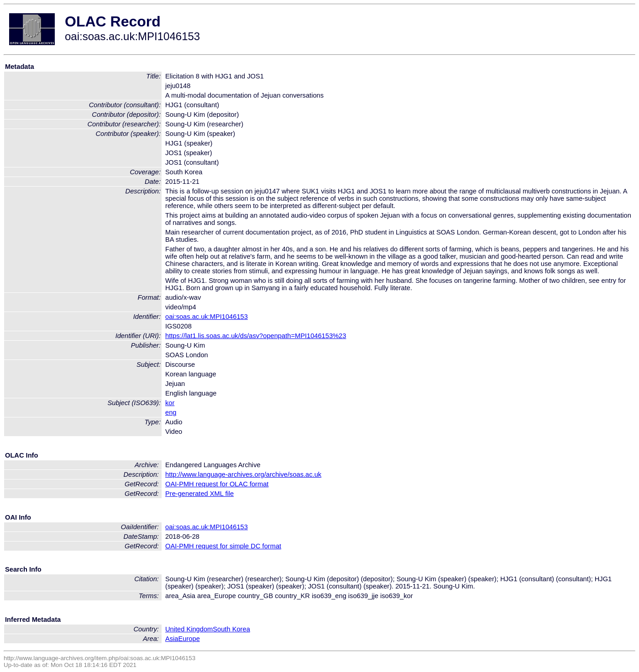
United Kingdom (189, 629)
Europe (189, 639)
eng (171, 412)
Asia (172, 639)
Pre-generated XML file (199, 494)
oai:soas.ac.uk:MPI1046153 (207, 317)
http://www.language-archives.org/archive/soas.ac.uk (243, 474)
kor (170, 403)
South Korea (231, 629)
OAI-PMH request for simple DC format (223, 546)
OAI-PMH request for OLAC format (217, 484)
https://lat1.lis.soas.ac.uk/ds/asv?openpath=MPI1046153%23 (256, 336)
